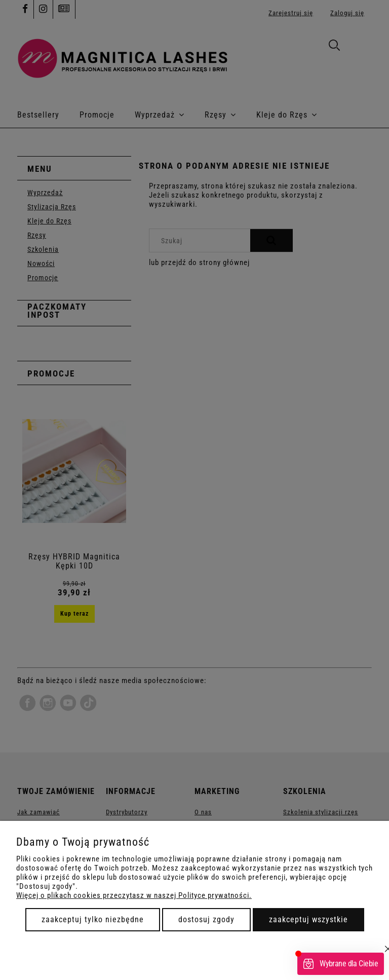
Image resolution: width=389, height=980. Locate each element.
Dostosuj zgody (206, 919)
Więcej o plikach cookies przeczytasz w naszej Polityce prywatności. (134, 895)
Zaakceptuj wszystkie (308, 919)
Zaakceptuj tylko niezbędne (93, 919)
